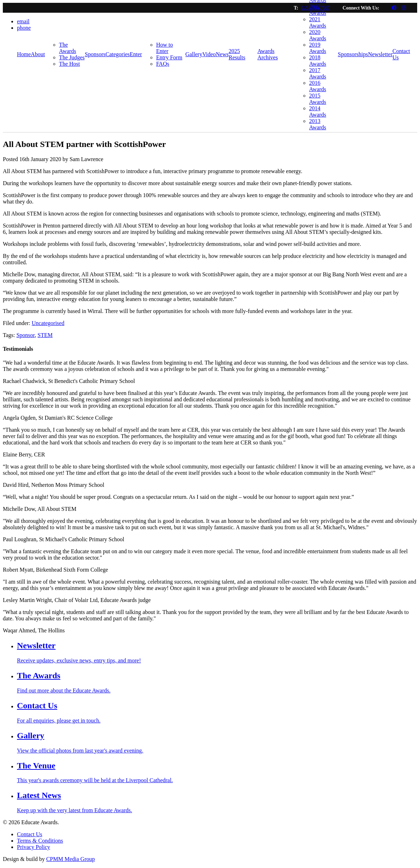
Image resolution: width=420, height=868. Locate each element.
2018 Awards (318, 61)
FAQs (163, 64)
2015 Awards (318, 99)
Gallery (194, 54)
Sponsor (25, 335)
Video (209, 54)
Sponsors (95, 54)
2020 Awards (318, 35)
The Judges (72, 57)
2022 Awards (318, 10)
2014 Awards (318, 111)
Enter (136, 54)
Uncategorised (48, 323)
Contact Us (401, 54)
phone (24, 28)
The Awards (67, 48)
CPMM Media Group (71, 859)
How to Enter (165, 48)
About (38, 54)
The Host (69, 64)
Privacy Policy (34, 847)
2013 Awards (318, 124)
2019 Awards (318, 48)
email (23, 21)
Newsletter (380, 54)
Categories (118, 54)
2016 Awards (318, 86)
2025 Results (237, 54)
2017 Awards (318, 73)
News (222, 54)
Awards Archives (268, 54)
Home (24, 54)
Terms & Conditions (40, 841)
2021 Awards (318, 22)
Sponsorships (353, 54)
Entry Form (169, 57)
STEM (45, 335)
